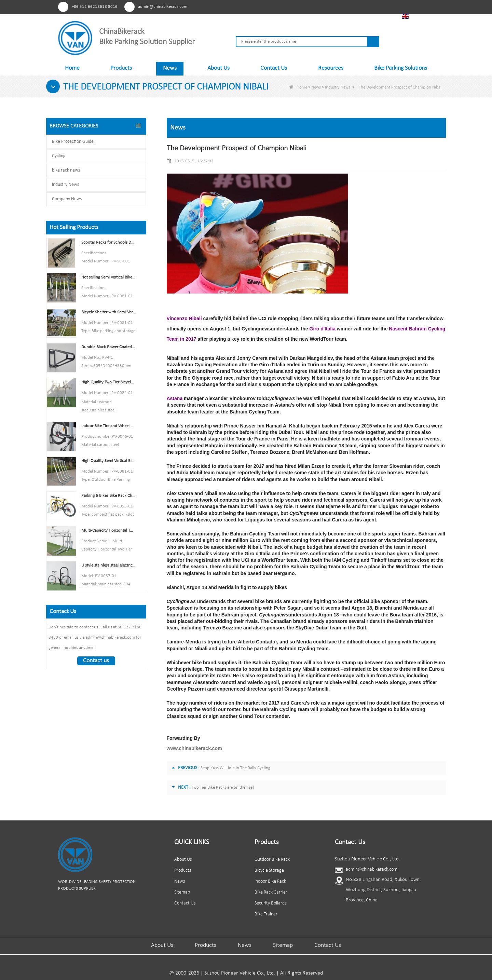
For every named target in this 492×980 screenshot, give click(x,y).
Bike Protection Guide (73, 142)
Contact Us (274, 68)
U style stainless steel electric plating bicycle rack (108, 565)
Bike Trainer (266, 914)
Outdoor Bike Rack (272, 860)
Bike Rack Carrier (271, 892)
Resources (331, 68)
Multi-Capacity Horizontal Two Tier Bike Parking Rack (108, 530)
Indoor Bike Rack (270, 881)
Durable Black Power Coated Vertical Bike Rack (108, 347)
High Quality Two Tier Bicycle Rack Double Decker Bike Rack (108, 382)
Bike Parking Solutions (401, 68)
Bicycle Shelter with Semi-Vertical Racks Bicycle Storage (108, 312)
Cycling (59, 156)
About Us (218, 68)
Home (72, 68)
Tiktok (373, 6)
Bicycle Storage (269, 870)
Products (121, 68)
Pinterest (322, 6)
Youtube (348, 6)
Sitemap (182, 892)
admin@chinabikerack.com (163, 7)
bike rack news (66, 170)
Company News (67, 199)
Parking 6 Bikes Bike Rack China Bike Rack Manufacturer (108, 496)
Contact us (96, 661)
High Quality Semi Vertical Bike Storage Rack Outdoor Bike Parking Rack (108, 461)
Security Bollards (270, 903)
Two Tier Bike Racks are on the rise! (223, 787)
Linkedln (360, 6)
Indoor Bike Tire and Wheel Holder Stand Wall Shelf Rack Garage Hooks (108, 426)
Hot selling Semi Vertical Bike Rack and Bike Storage (108, 277)
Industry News (338, 87)
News (170, 68)
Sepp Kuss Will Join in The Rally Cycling (235, 768)
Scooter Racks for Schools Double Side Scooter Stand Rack (108, 242)
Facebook (335, 6)
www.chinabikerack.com (194, 748)
